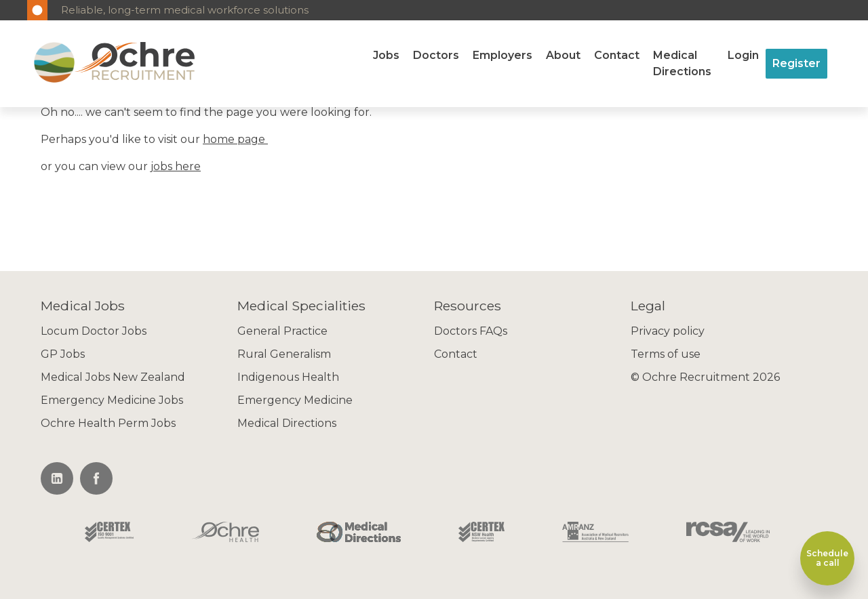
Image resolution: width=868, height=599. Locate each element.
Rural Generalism (284, 354)
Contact (617, 55)
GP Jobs (63, 354)
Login (743, 55)
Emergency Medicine (295, 400)
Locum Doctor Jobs (94, 331)
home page (235, 139)
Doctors (436, 55)
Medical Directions (682, 63)
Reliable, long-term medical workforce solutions (185, 10)
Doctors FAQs (471, 331)
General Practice (282, 331)
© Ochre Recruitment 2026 (705, 377)
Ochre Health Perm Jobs (108, 423)
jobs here (176, 166)
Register (796, 63)
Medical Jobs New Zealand (113, 377)
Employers (502, 55)
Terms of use (666, 354)
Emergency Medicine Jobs (112, 400)
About (563, 55)
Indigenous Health (288, 377)
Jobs (386, 55)
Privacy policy (668, 331)
